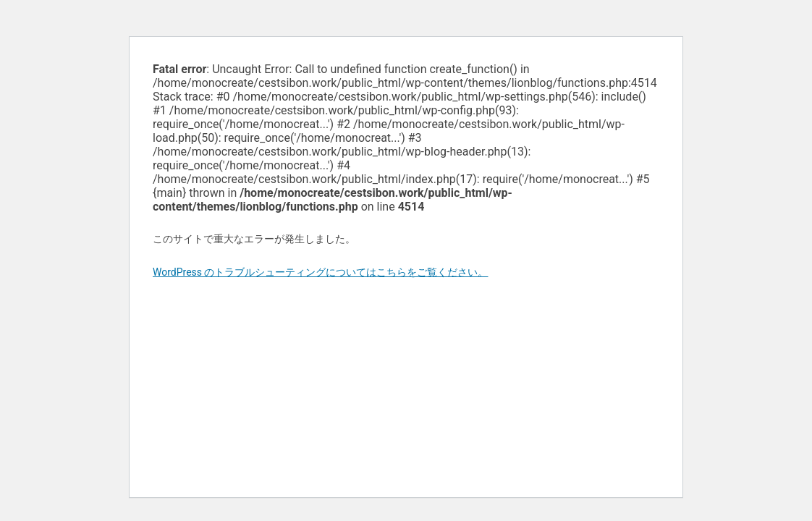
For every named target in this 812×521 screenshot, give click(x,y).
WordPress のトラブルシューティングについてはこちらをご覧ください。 (321, 272)
